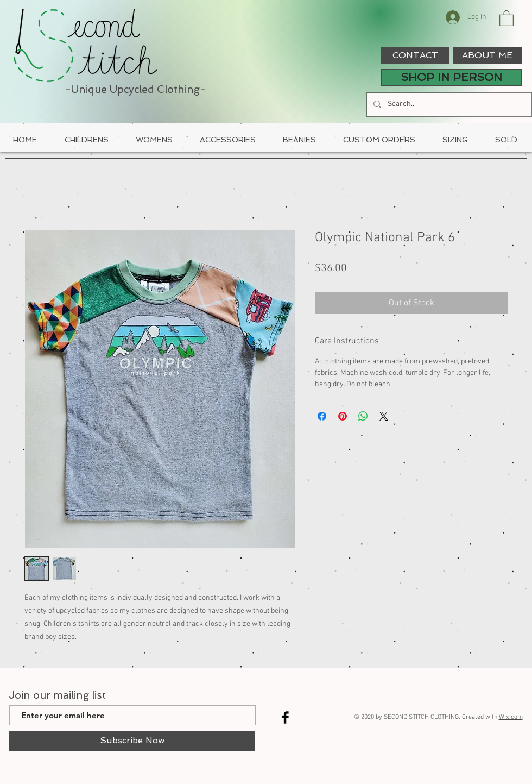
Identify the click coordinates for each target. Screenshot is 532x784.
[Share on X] (384, 416)
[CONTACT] (415, 56)
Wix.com (511, 717)
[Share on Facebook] (322, 416)
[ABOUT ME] (487, 56)
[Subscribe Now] (132, 741)
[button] (506, 18)
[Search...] (448, 105)
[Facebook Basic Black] (285, 717)
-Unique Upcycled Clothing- (135, 89)
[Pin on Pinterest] (343, 416)
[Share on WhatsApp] (363, 416)
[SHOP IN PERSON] (451, 77)
